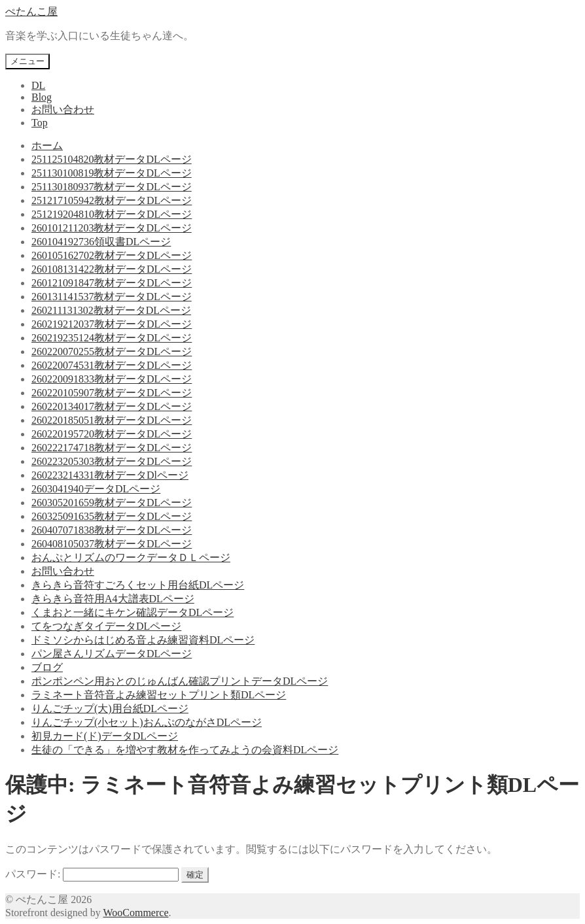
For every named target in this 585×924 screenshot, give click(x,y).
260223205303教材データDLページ (112, 461)
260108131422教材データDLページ (112, 269)
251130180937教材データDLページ (112, 187)
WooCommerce (135, 913)
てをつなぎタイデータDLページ (106, 626)
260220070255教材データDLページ (112, 351)
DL (38, 85)
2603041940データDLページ (96, 489)
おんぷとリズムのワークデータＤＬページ (131, 557)
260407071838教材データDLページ (112, 530)
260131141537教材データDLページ (112, 297)
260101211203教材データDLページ (112, 228)
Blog (42, 97)
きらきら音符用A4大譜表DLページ (113, 599)
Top (40, 123)
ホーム (47, 145)
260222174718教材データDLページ (112, 448)
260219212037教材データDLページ (112, 324)
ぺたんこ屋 (31, 11)
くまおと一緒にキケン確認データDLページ (133, 612)
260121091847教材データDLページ (112, 283)
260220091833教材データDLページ (112, 379)
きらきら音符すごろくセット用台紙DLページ (138, 585)
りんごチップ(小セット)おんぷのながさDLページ (147, 722)
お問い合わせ (63, 110)
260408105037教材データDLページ (112, 544)
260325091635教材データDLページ (112, 516)
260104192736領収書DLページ (101, 242)
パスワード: (92, 874)
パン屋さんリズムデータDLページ (112, 654)
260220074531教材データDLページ (112, 365)
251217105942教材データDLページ (112, 200)
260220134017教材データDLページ (112, 406)
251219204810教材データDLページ (112, 214)
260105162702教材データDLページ (112, 255)
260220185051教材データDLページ (112, 420)
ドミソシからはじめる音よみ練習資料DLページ (143, 640)
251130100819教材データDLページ (112, 173)
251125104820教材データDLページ (112, 159)
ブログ (47, 667)
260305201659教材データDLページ (112, 503)
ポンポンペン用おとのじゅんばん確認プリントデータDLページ (180, 681)
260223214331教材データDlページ (110, 475)
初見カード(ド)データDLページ (105, 736)
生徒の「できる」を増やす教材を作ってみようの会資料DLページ (185, 750)
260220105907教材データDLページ (112, 393)
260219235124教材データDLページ (112, 338)
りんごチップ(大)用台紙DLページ (110, 709)
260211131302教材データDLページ (111, 310)
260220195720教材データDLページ (112, 434)
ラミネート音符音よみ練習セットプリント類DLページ (159, 695)
